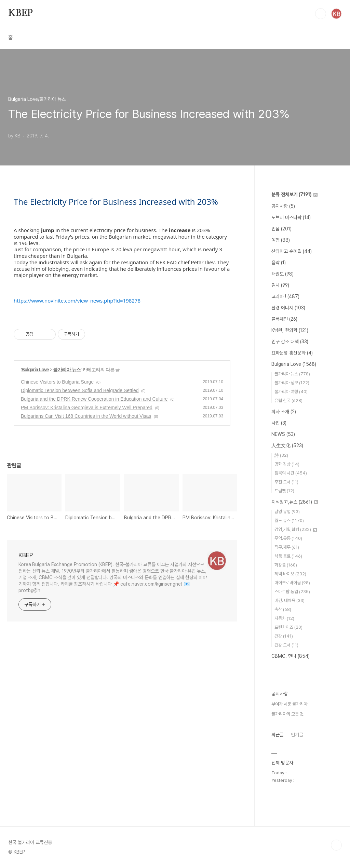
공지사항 (283, 206)
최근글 (278, 735)
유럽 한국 (288, 400)
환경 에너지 (288, 308)
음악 (279, 263)
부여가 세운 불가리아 (289, 704)
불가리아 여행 (291, 392)
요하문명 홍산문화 (292, 353)
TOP (336, 845)
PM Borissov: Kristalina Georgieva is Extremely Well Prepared (87, 408)
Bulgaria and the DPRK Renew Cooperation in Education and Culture (94, 399)
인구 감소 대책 (290, 342)
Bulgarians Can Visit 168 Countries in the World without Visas (86, 416)
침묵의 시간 (291, 473)
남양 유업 (287, 512)
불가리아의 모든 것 (287, 714)
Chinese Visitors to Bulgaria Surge (57, 382)
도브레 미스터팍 (291, 217)
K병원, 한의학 (290, 330)
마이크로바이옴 (292, 583)
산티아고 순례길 (292, 251)
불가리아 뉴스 (67, 370)
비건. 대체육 (290, 600)
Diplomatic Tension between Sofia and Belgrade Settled (80, 390)
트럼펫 (284, 491)
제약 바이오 (290, 574)
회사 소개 (284, 412)
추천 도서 (286, 482)
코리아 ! (285, 296)
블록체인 (284, 319)
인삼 (281, 229)
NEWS (283, 434)
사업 (279, 423)
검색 (321, 14)
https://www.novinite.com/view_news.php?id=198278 (77, 301)
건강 (284, 636)
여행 (281, 240)
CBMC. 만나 (291, 656)
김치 (280, 285)
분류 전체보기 (294, 195)
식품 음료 (288, 556)
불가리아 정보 (292, 383)
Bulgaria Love (35, 370)
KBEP (21, 13)
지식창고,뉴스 (295, 502)
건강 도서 (286, 645)
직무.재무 (287, 547)
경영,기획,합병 (296, 529)
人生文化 (287, 445)
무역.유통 (288, 538)
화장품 (286, 565)
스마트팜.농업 (292, 592)
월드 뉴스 (289, 520)
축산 (283, 609)
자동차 (284, 618)
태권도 (282, 274)
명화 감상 (287, 464)
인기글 (297, 735)
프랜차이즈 (288, 627)
